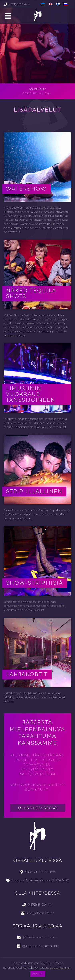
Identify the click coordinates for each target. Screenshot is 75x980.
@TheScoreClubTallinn (37, 946)
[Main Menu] (8, 16)
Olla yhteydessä (37, 808)
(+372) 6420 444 (17, 4)
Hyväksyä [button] (38, 974)
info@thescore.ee (38, 913)
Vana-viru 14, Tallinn (38, 872)
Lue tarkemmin (60, 968)
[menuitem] (43, 4)
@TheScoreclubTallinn (38, 937)
